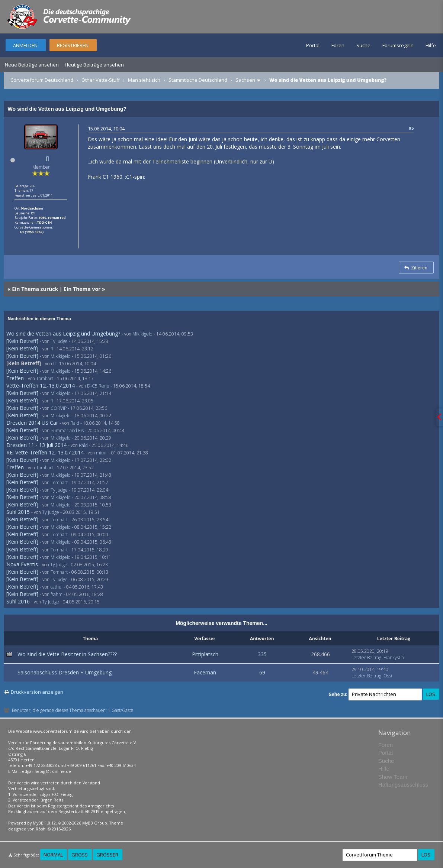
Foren (338, 45)
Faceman (205, 672)
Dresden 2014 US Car (32, 423)
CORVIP (59, 408)
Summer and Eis (67, 430)
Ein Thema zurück (35, 289)
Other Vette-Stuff (101, 80)
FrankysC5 (394, 658)
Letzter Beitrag (366, 658)
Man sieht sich (144, 80)
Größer (107, 855)
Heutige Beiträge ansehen (94, 65)
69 (262, 672)
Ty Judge (59, 341)
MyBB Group (95, 823)
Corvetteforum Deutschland (42, 80)
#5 (411, 128)
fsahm (57, 594)
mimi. (102, 453)
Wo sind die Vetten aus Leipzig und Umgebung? (63, 333)
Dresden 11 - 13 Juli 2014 (36, 445)
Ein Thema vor (82, 289)
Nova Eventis (22, 564)
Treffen (15, 378)
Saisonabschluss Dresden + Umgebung (65, 672)
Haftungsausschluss (403, 785)
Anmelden (25, 45)
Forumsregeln (398, 45)
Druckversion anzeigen (37, 692)
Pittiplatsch (205, 654)
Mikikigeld (142, 334)
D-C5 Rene (98, 386)
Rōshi (41, 829)
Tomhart (45, 378)
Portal (313, 45)
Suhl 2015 (18, 512)
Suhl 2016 (18, 601)
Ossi (388, 676)
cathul (57, 587)
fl (47, 159)
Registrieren (73, 45)
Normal (53, 855)
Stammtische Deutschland (198, 80)
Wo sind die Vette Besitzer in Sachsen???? (67, 654)
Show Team (393, 777)
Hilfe (431, 45)
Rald (75, 423)
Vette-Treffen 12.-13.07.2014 (41, 386)
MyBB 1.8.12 (44, 823)
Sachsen (245, 80)
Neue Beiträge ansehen (32, 65)
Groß (80, 855)
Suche (363, 45)
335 (262, 654)
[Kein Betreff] (22, 341)
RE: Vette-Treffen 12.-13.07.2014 (45, 452)
